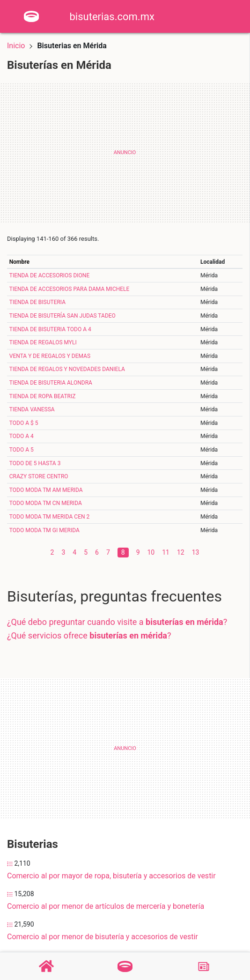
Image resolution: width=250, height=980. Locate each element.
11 (166, 552)
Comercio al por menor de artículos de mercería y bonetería (106, 906)
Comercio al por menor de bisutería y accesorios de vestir (103, 937)
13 (196, 552)
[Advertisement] (125, 153)
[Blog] (204, 966)
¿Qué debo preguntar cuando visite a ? (117, 622)
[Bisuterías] (125, 966)
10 (151, 552)
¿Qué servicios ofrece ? (89, 635)
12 (181, 552)
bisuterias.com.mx (112, 17)
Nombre (19, 262)
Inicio (16, 46)
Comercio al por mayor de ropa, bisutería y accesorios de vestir (111, 876)
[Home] (31, 16)
